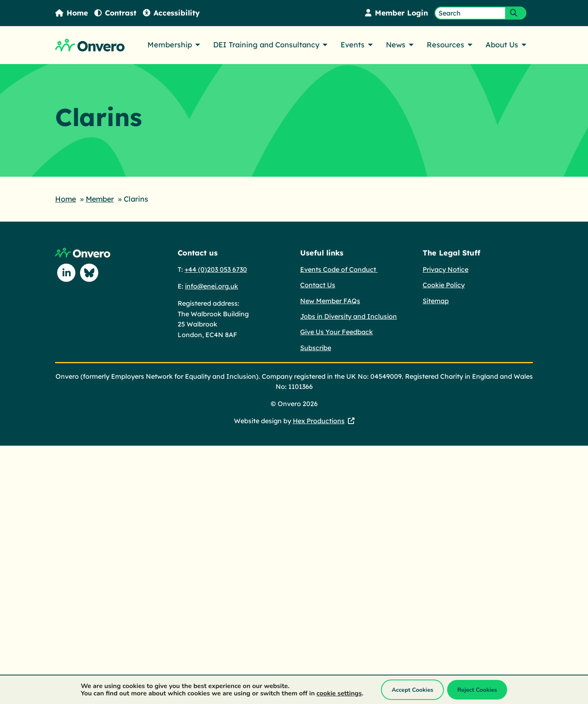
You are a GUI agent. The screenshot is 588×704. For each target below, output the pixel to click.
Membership (170, 45)
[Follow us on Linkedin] (67, 273)
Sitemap (436, 300)
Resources (445, 45)
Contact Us (318, 284)
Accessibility (173, 13)
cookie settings (339, 693)
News (396, 45)
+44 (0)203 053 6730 (216, 269)
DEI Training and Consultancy (266, 45)
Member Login (396, 13)
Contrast (116, 13)
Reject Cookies (477, 690)
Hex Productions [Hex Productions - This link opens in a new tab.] (319, 420)
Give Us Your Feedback (336, 331)
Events (353, 45)
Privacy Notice (445, 269)
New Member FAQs (330, 300)
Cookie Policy (444, 284)
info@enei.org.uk (212, 286)
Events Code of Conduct (339, 269)
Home (72, 13)
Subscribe (316, 347)
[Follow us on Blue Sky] (89, 273)
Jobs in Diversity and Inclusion (349, 316)
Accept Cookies (412, 690)
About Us (502, 45)
